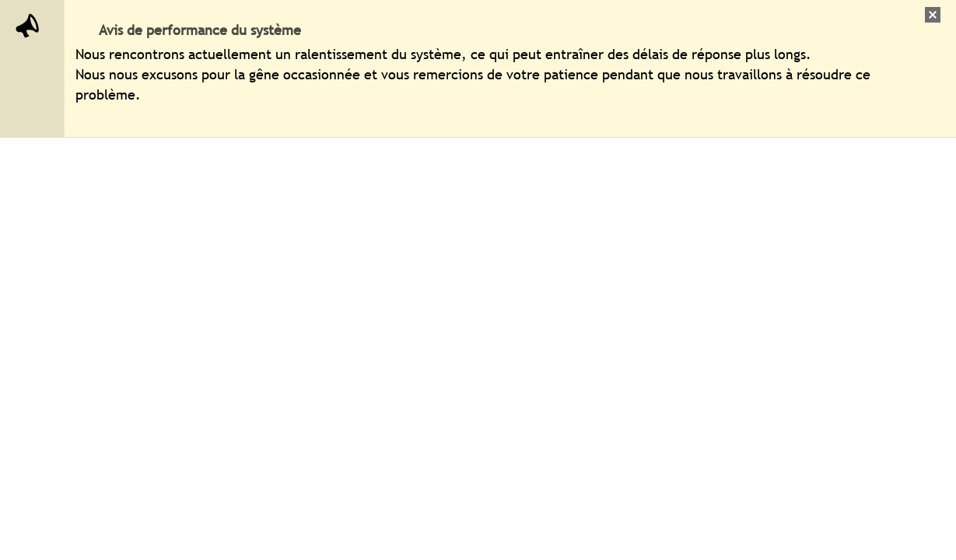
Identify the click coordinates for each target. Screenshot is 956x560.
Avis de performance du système (200, 30)
